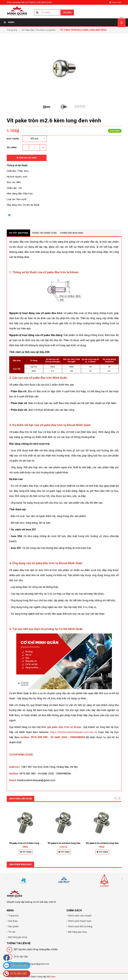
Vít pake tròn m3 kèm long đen (64, 843)
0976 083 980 (21, 957)
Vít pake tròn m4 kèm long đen (102, 843)
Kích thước (13, 139)
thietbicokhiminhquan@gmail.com (32, 964)
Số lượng (12, 148)
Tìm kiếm (67, 13)
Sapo (53, 977)
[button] (122, 879)
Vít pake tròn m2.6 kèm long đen (26, 843)
